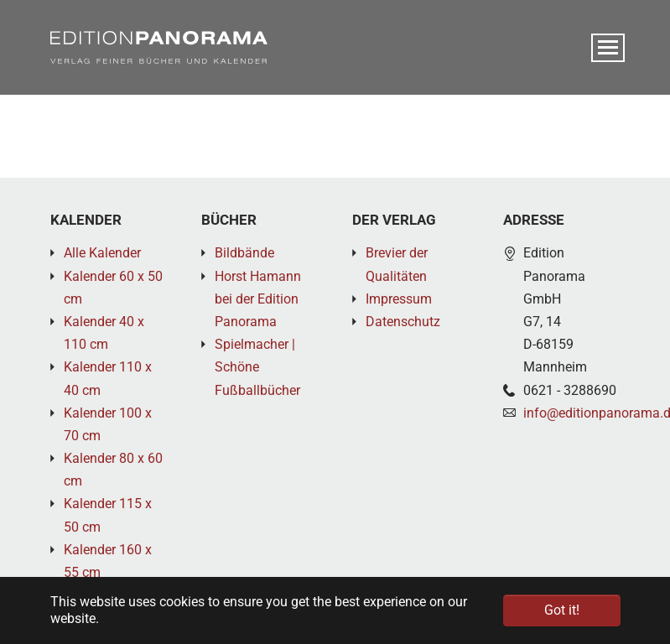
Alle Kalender (102, 253)
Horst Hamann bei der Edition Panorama (258, 299)
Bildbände (244, 253)
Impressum (399, 299)
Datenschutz (403, 322)
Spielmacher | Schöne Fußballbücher (257, 367)
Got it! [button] (562, 610)
